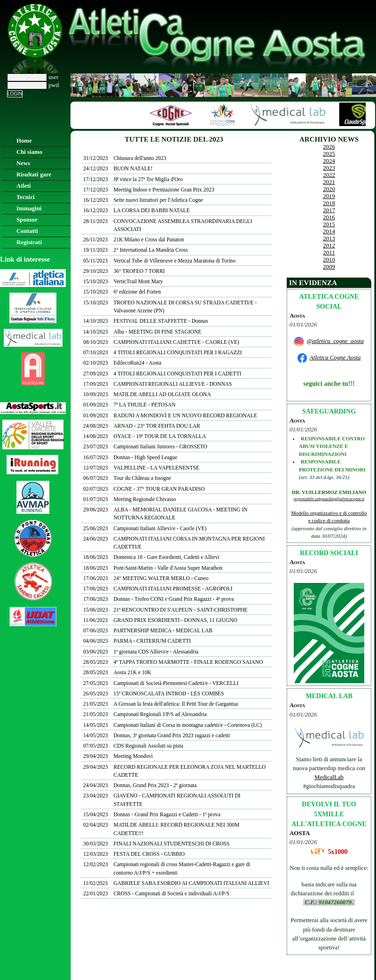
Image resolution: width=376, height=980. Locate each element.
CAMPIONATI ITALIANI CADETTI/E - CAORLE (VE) (176, 342)
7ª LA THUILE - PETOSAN (144, 405)
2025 (329, 154)
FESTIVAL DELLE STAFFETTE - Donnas (161, 321)
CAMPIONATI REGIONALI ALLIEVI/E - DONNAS (172, 384)
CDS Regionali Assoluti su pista (148, 746)
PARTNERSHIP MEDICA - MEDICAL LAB (163, 630)
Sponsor (27, 220)
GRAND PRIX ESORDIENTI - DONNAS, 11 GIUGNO (175, 620)
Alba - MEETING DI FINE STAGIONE (157, 332)
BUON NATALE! (133, 168)
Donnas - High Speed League (145, 457)
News (23, 163)
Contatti (27, 231)
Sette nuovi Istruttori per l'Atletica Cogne (158, 200)
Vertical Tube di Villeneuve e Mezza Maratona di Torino (174, 261)
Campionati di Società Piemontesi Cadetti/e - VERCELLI (176, 683)
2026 (329, 147)
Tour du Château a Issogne (142, 478)
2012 (329, 246)
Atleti (24, 186)
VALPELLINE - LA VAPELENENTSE (156, 468)
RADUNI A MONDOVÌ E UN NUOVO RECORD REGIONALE (185, 415)
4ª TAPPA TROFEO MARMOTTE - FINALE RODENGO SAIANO (188, 662)
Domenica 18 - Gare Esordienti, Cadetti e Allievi (166, 557)
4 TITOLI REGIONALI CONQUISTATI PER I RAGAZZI (177, 352)
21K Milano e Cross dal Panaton (149, 239)
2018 (329, 203)
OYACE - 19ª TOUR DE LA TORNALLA (160, 436)
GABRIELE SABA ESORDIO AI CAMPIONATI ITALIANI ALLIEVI (191, 883)
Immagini (29, 208)
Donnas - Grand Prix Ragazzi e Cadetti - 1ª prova (167, 814)
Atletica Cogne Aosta (335, 358)
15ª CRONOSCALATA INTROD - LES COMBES (168, 693)
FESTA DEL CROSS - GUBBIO (149, 854)
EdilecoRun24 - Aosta (137, 363)
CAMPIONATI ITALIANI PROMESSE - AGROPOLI (173, 589)
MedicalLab (329, 777)
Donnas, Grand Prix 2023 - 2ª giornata (155, 785)
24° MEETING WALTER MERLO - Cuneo (161, 578)
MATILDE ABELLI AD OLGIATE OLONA (162, 394)
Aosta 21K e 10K (132, 672)
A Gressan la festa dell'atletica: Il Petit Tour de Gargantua (176, 704)
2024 (329, 161)
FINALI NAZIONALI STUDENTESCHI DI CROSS (171, 844)
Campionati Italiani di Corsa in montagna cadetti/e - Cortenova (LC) (188, 725)
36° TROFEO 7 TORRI (139, 271)
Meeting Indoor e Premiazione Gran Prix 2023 (164, 190)
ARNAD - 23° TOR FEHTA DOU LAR (157, 426)
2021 (329, 182)
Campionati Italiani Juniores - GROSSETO (160, 446)
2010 (329, 260)
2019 (329, 196)
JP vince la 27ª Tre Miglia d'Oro (148, 179)
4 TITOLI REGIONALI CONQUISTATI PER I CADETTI (177, 374)
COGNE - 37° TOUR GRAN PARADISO (159, 489)
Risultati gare (34, 175)
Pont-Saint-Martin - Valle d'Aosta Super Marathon (168, 568)
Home (24, 141)
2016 (329, 217)
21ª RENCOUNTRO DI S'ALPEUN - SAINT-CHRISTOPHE (180, 610)
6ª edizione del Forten (137, 292)
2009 (329, 267)
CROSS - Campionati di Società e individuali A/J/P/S (171, 893)
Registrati (29, 242)
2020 (329, 189)
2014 (329, 231)
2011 (329, 253)
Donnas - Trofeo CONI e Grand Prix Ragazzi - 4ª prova (173, 599)
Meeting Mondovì (133, 756)
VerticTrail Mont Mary (138, 281)
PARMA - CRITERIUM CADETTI (152, 641)
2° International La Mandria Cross (150, 250)
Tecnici (26, 197)
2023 (329, 168)
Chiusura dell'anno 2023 (140, 158)
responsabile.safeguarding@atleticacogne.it (329, 499)
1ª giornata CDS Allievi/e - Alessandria (156, 652)
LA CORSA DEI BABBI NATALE (151, 210)
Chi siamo (29, 152)
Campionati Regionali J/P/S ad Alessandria (160, 714)
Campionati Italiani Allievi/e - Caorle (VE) (160, 528)
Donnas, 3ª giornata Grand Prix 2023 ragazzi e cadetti (172, 735)
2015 (329, 224)
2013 (329, 239)
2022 (329, 175)
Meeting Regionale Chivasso (145, 499)
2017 (329, 210)
